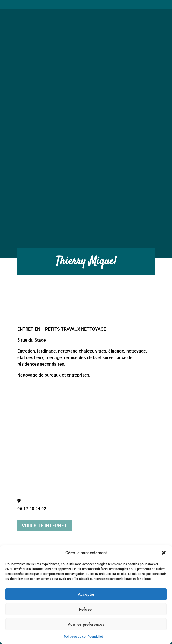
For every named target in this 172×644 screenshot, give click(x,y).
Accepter (86, 594)
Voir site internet (44, 526)
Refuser (86, 609)
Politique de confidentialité (83, 637)
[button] (164, 553)
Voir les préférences (86, 624)
